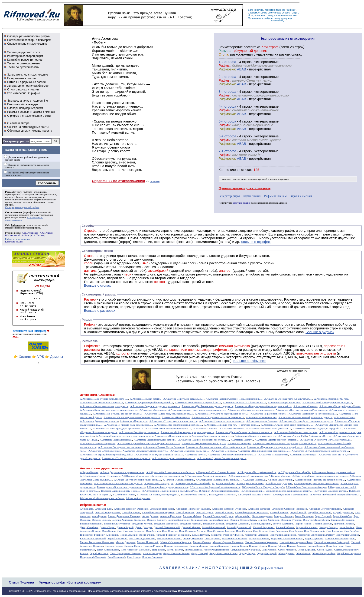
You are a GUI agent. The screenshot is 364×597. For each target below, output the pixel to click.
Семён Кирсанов (306, 550)
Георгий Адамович (283, 524)
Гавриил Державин (261, 524)
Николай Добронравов (176, 546)
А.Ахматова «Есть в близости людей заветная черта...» (320, 451)
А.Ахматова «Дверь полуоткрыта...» (99, 421)
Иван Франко (260, 531)
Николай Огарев (258, 546)
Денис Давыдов (144, 527)
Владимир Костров (142, 524)
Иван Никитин (170, 531)
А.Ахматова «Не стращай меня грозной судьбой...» (107, 455)
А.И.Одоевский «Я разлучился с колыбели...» (170, 472)
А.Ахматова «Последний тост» (171, 436)
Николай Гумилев (153, 546)
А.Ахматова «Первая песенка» (116, 440)
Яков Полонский (116, 557)
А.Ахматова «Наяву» (242, 440)
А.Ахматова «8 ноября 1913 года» (332, 399)
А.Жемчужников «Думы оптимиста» (248, 476)
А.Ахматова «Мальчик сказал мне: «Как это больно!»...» (215, 447)
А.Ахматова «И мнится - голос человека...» (222, 421)
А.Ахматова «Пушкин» (205, 429)
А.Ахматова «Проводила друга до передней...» (317, 429)
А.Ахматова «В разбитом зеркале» (269, 414)
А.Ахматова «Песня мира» (176, 417)
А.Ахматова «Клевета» (305, 406)
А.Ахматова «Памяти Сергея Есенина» (163, 447)
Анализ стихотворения (234, 179)
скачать (155, 181)
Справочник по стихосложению (27, 44)
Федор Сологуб (200, 553)
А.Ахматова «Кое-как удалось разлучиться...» (288, 399)
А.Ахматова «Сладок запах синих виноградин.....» (287, 425)
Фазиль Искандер (152, 553)
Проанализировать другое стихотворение (245, 188)
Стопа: (224, 54)
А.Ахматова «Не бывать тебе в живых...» (102, 403)
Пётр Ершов (159, 550)
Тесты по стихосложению (24, 63)
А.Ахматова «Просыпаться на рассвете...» (211, 436)
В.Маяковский (13, 235)
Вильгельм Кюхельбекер (316, 520)
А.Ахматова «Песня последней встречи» (155, 440)
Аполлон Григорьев (171, 516)
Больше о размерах (100, 311)
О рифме (34, 93)
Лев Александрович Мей (142, 539)
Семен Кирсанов (287, 550)
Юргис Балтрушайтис (324, 553)
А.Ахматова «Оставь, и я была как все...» (244, 403)
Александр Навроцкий (162, 509)
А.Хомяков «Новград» (254, 480)
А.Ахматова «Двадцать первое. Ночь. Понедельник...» (234, 399)
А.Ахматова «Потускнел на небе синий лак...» (313, 414)
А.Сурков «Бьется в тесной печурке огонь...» (138, 480)
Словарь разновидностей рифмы (29, 36)
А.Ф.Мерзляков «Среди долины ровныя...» (218, 480)
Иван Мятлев (153, 531)
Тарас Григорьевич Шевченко (126, 553)
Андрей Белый (298, 512)
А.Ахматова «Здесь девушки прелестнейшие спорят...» (109, 410)
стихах (246, 170)
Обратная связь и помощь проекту (30, 131)
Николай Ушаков (296, 546)
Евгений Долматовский (239, 527)
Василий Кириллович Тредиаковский (187, 520)
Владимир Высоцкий (91, 524)
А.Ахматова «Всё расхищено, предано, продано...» (187, 432)
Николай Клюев (239, 546)
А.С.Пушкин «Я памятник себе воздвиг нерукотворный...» (152, 476)
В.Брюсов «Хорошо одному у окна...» (121, 491)
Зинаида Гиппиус (329, 527)
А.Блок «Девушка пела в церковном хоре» (122, 472)
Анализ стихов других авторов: (102, 468)
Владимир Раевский (191, 524)
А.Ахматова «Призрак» (224, 451)
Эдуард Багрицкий (267, 553)
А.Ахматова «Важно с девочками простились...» (204, 440)
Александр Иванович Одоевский (131, 509)
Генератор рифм (16, 141)
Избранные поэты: (93, 505)
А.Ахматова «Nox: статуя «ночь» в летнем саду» (326, 440)
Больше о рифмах (320, 332)
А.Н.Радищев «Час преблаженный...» (257, 472)
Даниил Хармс (107, 527)
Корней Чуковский (117, 539)
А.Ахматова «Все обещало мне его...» (139, 432)
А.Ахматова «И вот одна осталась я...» (184, 399)
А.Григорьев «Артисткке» (250, 483)
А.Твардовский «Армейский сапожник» (206, 476)
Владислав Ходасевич (238, 524)
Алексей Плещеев (185, 512)
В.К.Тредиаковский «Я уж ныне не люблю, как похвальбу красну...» (277, 491)
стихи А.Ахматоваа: (102, 395)
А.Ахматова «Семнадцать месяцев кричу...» (146, 451)
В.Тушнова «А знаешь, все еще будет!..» (158, 495)
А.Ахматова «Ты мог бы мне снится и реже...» (126, 458)
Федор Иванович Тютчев (176, 553)
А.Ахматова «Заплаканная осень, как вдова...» (104, 406)
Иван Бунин (109, 531)
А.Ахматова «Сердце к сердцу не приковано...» (155, 406)
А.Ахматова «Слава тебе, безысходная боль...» (169, 414)
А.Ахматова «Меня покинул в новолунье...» (168, 429)
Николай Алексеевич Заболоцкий (332, 542)
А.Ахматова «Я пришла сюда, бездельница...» (128, 425)
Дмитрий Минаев (191, 527)
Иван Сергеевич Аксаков (192, 531)
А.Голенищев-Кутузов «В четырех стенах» (316, 483)
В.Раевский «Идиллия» (138, 498)
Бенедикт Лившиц (283, 516)
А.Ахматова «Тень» (344, 417)
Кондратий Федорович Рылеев (227, 535)
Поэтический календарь (23, 104)
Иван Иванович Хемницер (131, 531)
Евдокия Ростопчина (307, 527)
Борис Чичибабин (342, 516)
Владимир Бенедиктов (343, 520)
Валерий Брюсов (101, 520)
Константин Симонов (348, 535)
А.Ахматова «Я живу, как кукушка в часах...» (159, 455)
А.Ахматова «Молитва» (232, 429)
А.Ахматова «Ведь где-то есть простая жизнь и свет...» (197, 410)
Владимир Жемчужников (117, 524)
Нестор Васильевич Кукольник (262, 542)
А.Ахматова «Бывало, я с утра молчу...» (256, 436)
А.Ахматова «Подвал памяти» (146, 399)
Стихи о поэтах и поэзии (23, 90)
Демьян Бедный (125, 527)
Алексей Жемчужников (108, 512)
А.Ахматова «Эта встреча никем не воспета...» (232, 455)
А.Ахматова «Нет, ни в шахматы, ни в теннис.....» (264, 451)
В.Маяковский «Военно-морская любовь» (102, 498)
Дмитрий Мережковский (167, 527)
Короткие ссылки (14, 242)
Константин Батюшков (257, 535)
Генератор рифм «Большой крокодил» (70, 582)
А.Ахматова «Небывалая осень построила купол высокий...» (284, 443)
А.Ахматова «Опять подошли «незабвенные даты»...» (132, 417)
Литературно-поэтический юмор (28, 86)
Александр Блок (104, 509)
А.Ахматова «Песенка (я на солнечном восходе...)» (306, 421)
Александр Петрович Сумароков (229, 509)
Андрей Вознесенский (319, 512)
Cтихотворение (231, 47)
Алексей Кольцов (131, 512)
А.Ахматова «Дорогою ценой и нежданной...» (149, 403)
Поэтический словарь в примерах (29, 40)
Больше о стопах (97, 285)
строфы (9, 205)
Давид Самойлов (89, 527)
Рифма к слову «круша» (18, 239)
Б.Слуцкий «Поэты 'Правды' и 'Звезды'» (263, 487)
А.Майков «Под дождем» (279, 483)
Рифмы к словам (18, 112)
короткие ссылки (241, 203)
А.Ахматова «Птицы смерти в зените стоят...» (174, 421)
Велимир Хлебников (269, 520)
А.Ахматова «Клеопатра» (303, 455)
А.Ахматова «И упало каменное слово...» (174, 458)
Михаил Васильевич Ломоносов (97, 542)
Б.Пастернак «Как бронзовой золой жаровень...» (215, 487)
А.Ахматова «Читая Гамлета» (262, 421)
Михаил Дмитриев (125, 542)
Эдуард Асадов (247, 553)
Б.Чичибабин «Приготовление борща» (306, 487)
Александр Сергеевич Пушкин (325, 509)
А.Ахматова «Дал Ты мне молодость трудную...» (207, 406)
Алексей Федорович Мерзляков (252, 512)
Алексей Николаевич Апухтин (158, 512)
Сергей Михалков (99, 553)
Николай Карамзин (219, 546)
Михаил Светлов (202, 542)
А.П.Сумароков (30, 233)
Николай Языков (315, 546)
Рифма (9, 192)
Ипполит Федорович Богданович (173, 535)
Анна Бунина (99, 516)
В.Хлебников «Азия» (124, 495)
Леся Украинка (212, 539)
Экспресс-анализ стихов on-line (28, 101)
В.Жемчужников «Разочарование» (290, 495)
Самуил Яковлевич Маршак (245, 550)
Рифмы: (225, 66)
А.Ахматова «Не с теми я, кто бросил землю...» (118, 414)
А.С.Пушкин (46, 233)
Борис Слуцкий (323, 516)
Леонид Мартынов (193, 539)
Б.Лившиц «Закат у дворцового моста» (167, 487)
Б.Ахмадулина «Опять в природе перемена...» (121, 487)
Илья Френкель (334, 531)
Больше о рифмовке (249, 361)
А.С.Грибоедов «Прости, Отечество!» (100, 476)
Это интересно (17, 93)
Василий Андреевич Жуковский (129, 520)
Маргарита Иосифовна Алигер (287, 539)
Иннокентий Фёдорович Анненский (99, 535)
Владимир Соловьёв (214, 524)
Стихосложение (14, 212)
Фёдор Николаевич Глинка (223, 553)
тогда (253, 15)
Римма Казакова (193, 550)
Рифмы (264, 328)
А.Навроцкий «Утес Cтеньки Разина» (216, 472)
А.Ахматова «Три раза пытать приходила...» (251, 410)
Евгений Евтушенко (264, 527)
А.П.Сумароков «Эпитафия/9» (294, 472)
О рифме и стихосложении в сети (29, 116)
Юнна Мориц (304, 553)
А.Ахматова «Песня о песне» (261, 417)
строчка (263, 13)
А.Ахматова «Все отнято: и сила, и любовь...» (178, 425)
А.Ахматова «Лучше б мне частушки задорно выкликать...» (148, 443)
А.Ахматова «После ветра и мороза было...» (198, 403)
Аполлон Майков (192, 516)
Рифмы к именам (275, 196)
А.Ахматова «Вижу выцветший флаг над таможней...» (263, 406)
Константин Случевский (93, 539)
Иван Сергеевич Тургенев (221, 531)
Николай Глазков (114, 546)
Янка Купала (134, 557)
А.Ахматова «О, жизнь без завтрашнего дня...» (222, 458)
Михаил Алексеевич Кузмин (340, 539)
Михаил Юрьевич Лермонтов (228, 542)
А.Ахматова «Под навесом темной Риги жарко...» (301, 410)
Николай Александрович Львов (296, 542)
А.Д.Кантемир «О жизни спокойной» (191, 483)
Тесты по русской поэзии (23, 67)
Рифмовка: (227, 69)
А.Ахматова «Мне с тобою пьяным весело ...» (104, 399)
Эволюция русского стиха (24, 52)
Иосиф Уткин (146, 535)
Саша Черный (269, 550)
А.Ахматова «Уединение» (153, 410)
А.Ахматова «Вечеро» (239, 443)
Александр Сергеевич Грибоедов (290, 509)
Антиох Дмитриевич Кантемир (124, 516)
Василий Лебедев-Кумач (243, 520)
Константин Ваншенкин (283, 535)
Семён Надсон (325, 550)
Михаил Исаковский (148, 542)
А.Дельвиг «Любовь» (223, 483)
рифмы (291, 10)
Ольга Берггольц (335, 546)
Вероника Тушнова (291, 520)
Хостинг (25, 357)
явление (280, 10)
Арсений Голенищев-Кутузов (218, 516)
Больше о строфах (256, 242)
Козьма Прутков (200, 535)
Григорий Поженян (344, 524)
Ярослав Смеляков (152, 557)
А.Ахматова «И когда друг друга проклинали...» (118, 429)
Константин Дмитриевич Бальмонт (316, 535)
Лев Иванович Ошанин (169, 539)
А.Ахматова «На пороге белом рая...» (190, 451)
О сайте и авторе (18, 123)
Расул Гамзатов (175, 550)
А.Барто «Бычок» (89, 472)
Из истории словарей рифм (25, 56)
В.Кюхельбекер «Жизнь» (194, 495)
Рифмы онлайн (252, 196)
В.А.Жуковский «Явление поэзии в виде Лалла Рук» (170, 491)
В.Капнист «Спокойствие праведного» (219, 491)
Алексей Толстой (224, 512)
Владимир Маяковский (166, 524)
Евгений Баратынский (214, 527)
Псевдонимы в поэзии (21, 78)
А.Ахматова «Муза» (195, 455)
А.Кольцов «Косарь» (280, 476)
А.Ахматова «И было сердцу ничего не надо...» (327, 403)
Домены (57, 357)
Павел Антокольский (108, 550)
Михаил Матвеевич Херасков (176, 542)
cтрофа (230, 62)
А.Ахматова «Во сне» (320, 436)
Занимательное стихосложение (28, 75)
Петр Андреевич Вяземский (136, 550)
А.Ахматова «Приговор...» (134, 421)
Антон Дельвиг (150, 516)
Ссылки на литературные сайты (28, 127)
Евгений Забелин (285, 527)
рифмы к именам (44, 112)
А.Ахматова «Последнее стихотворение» (120, 447)
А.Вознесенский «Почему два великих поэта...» (320, 480)
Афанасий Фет (243, 516)
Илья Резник (296, 531)
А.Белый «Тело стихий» (281, 480)
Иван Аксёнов (347, 527)
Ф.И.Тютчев (37, 235)
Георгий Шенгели (323, 524)
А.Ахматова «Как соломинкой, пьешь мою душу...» (305, 417)
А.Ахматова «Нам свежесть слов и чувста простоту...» (125, 436)
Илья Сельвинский (314, 531)
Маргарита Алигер (259, 539)
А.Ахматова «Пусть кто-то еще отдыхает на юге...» (222, 414)
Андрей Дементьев (343, 512)
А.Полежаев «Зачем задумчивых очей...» (333, 472)
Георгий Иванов (303, 524)
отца (294, 13)
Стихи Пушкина (21, 582)
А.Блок (26, 235)
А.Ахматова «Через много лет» (284, 403)
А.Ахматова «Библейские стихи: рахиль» (296, 432)
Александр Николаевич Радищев (193, 509)
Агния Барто (87, 509)
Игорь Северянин (278, 531)
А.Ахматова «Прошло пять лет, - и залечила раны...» (232, 425)
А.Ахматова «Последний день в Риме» (340, 406)
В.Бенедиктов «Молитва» (223, 495)
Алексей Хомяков (279, 512)
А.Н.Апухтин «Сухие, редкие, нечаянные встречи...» (320, 476)
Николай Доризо (198, 546)
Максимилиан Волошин (235, 539)
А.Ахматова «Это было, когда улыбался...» (268, 429)
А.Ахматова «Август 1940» (293, 436)
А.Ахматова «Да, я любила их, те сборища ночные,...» (244, 432)
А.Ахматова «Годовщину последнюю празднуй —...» (275, 447)
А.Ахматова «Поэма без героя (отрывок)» (276, 440)
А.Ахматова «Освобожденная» (105, 451)
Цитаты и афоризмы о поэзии (26, 82)
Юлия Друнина (286, 553)
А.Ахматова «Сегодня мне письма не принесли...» (218, 417)
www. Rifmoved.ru (182, 591)
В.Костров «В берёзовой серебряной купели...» (335, 495)
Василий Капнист (156, 520)
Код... (16, 337)
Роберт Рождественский (216, 550)
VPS (41, 357)
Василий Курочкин (219, 520)
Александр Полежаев (259, 509)
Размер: (225, 51)
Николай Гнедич (133, 546)
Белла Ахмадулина (262, 516)
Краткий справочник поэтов (25, 60)
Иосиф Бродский (129, 535)
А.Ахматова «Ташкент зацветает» (98, 443)
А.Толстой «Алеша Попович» (179, 480)
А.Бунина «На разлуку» (157, 483)
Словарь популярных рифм (25, 108)
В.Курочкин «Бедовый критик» (331, 491)
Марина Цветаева (314, 539)
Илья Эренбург (352, 531)
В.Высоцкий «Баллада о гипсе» (254, 495)
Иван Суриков (244, 531)
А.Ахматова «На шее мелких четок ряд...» (204, 443)
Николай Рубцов (276, 546)
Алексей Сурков (205, 512)
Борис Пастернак (304, 516)
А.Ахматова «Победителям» (273, 455)
